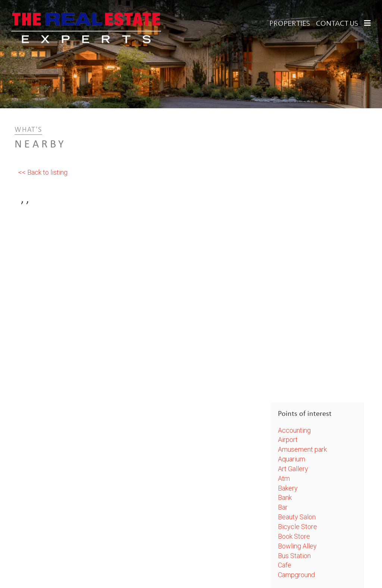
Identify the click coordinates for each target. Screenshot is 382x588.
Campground (296, 575)
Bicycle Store (298, 527)
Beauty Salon (297, 517)
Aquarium (292, 459)
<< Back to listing (43, 172)
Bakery (288, 488)
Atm (284, 478)
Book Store (294, 536)
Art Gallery (293, 469)
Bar (283, 507)
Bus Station (294, 556)
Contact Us (337, 24)
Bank (285, 497)
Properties (290, 24)
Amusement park (302, 449)
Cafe (285, 565)
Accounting (294, 430)
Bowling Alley (297, 546)
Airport (288, 440)
